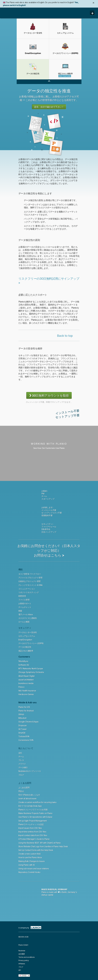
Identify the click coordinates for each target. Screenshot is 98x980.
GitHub (21, 714)
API (20, 970)
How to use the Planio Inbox (30, 857)
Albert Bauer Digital (26, 676)
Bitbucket (22, 718)
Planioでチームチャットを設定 (31, 824)
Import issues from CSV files (30, 828)
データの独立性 (25, 647)
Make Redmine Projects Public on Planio (35, 813)
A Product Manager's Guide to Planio (34, 839)
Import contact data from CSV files (33, 835)
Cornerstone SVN (26, 740)
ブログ (21, 775)
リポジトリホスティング (29, 592)
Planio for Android (26, 711)
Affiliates (22, 964)
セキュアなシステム (27, 636)
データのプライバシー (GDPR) (31, 643)
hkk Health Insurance (27, 691)
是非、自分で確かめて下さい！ (49, 107)
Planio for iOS (24, 707)
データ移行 (23, 767)
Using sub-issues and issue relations (34, 869)
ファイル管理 (24, 600)
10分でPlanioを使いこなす (29, 795)
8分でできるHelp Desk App (30, 806)
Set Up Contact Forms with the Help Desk (36, 850)
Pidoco (21, 687)
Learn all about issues (27, 798)
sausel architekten (26, 680)
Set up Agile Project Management (33, 821)
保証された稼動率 (26, 651)
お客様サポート (25, 603)
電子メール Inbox (26, 614)
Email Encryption (25, 640)
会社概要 (22, 954)
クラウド (22, 764)
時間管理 (22, 596)
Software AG (24, 665)
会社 (20, 753)
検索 (20, 611)
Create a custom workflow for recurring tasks (37, 802)
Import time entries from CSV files (32, 832)
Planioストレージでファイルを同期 (33, 810)
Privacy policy (24, 960)
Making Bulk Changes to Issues (32, 861)
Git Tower (23, 729)
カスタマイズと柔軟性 (28, 618)
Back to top (65, 336)
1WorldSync (23, 661)
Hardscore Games (26, 694)
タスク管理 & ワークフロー (30, 574)
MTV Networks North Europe (31, 669)
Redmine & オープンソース (30, 771)
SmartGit (22, 733)
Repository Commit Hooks (29, 872)
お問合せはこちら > (49, 555)
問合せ (21, 791)
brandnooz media (26, 683)
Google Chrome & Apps (28, 722)
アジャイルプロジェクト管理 (30, 578)
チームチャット (25, 607)
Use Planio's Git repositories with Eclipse (35, 817)
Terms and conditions (27, 957)
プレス (21, 760)
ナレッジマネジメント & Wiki (30, 585)
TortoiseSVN (24, 736)
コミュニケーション (27, 589)
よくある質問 (24, 788)
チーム (21, 756)
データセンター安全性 (28, 632)
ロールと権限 (24, 622)
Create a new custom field (29, 854)
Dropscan (23, 725)
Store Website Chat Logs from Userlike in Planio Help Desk (43, 846)
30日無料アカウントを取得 (49, 395)
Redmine (22, 951)
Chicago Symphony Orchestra (31, 672)
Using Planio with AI (26, 865)
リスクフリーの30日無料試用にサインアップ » (49, 281)
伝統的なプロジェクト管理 (29, 581)
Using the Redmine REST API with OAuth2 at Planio (40, 843)
